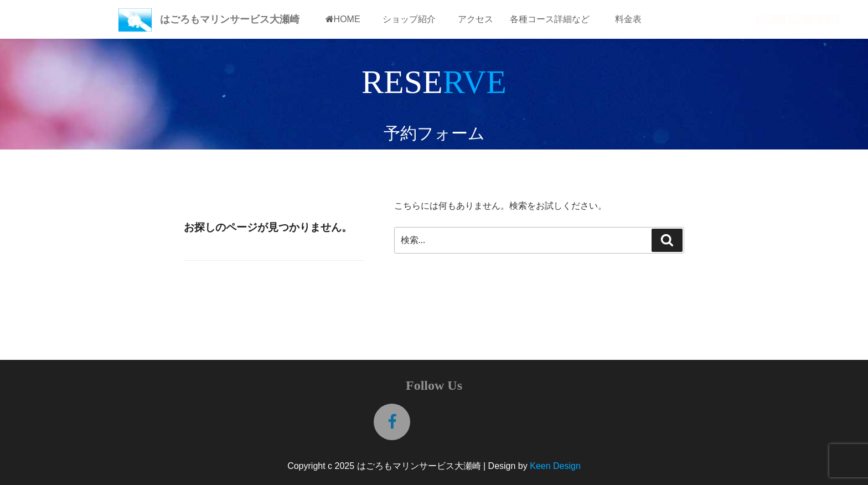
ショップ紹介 (409, 19)
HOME (343, 19)
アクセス (476, 19)
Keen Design (555, 466)
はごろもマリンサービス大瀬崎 (230, 19)
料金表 (628, 19)
